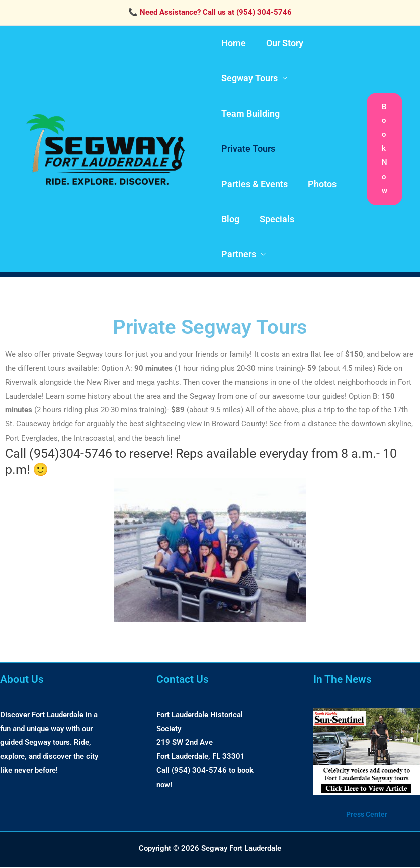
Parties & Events (254, 184)
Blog (229, 219)
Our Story (282, 43)
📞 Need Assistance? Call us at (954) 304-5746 (210, 12)
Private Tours (247, 149)
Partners (238, 254)
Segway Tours (248, 78)
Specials (274, 219)
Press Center (366, 815)
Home (233, 43)
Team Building (249, 113)
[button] (385, 149)
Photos (319, 184)
